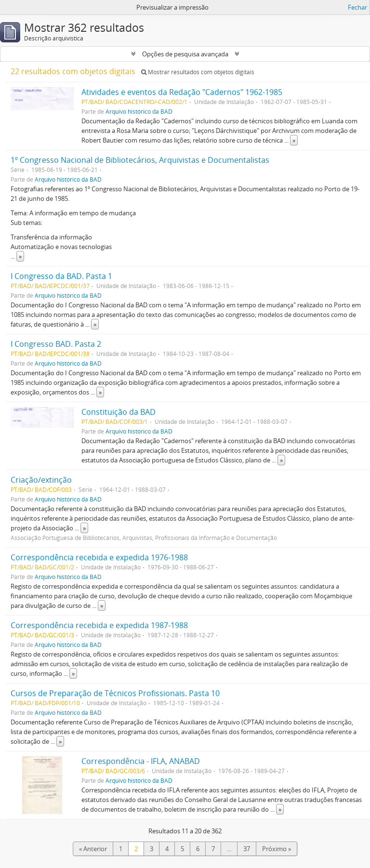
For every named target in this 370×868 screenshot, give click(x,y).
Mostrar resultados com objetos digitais (198, 72)
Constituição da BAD (119, 412)
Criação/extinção (41, 480)
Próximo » (277, 849)
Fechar (357, 7)
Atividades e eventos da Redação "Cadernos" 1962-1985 (182, 92)
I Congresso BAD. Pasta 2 (56, 344)
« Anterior (93, 849)
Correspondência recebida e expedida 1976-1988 (99, 557)
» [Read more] (294, 140)
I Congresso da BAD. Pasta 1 (61, 276)
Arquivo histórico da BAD (139, 111)
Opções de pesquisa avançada (185, 54)
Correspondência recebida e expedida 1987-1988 (99, 625)
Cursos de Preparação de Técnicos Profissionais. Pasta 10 (115, 693)
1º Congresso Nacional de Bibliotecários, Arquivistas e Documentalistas (140, 160)
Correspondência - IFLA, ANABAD (141, 761)
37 (247, 849)
